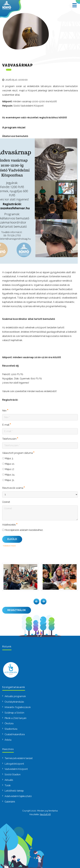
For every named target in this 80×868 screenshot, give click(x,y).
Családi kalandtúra (15, 734)
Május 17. (8, 469)
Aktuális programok (15, 696)
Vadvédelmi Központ (16, 769)
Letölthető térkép (14, 791)
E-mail (6, 425)
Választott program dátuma (17, 453)
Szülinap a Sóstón (14, 713)
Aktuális (9, 780)
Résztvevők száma (13, 488)
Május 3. (8, 458)
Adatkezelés (9, 525)
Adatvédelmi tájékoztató (18, 796)
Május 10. (8, 464)
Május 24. (9, 475)
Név (4, 411)
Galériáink (10, 802)
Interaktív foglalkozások (18, 707)
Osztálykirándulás (14, 702)
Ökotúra (9, 723)
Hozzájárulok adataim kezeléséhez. (23, 530)
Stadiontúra (11, 729)
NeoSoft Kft (45, 814)
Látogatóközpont (14, 764)
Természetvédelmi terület (19, 758)
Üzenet (6, 502)
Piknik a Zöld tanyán (15, 718)
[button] (36, 601)
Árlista (8, 740)
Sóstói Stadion (13, 775)
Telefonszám (9, 439)
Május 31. (8, 480)
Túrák (8, 785)
